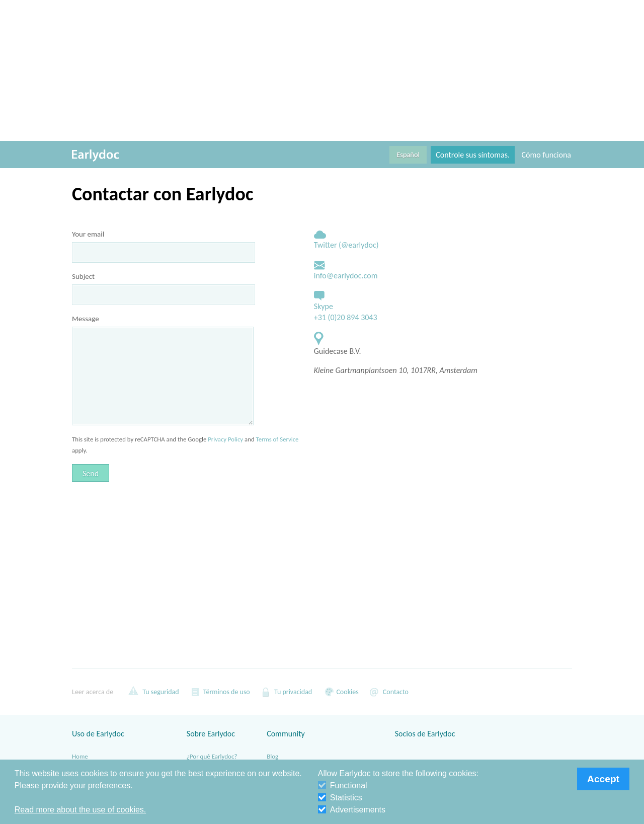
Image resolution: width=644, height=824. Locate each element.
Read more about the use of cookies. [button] (80, 810)
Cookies (340, 692)
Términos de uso (220, 692)
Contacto (389, 692)
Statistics (340, 798)
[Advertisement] (322, 70)
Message (86, 319)
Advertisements (352, 810)
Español (408, 155)
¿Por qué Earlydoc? (212, 756)
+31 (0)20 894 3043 (346, 317)
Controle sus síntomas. (473, 155)
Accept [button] (603, 779)
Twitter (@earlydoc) (346, 245)
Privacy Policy (225, 439)
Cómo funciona (546, 155)
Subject (83, 276)
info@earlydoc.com (346, 276)
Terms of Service (277, 439)
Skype (324, 306)
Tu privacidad (286, 692)
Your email (88, 234)
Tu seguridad (154, 692)
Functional (343, 785)
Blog (272, 756)
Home (80, 756)
